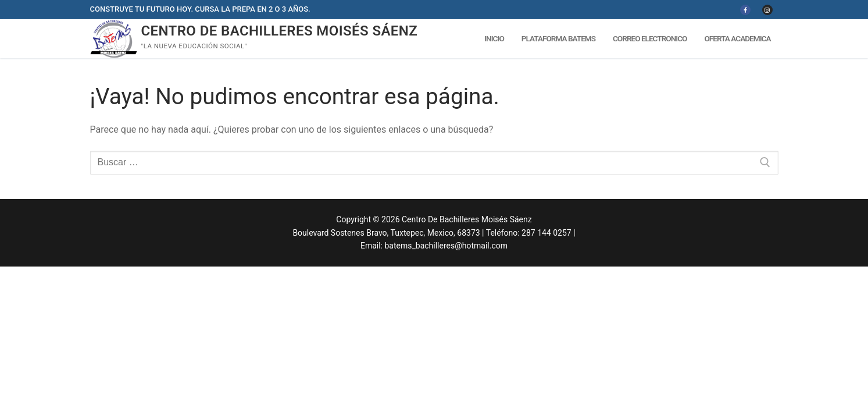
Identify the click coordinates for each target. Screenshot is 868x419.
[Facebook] (745, 10)
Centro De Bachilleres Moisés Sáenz (280, 31)
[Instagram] (767, 10)
